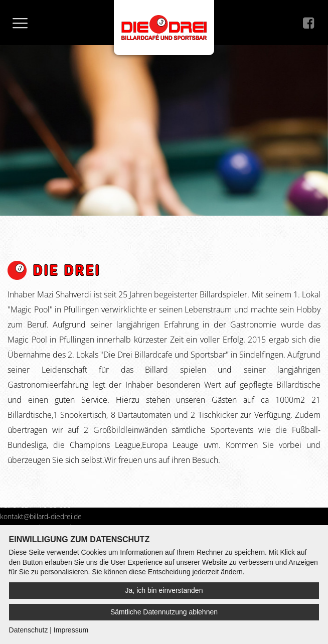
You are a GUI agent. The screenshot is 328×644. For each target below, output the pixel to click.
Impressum (71, 630)
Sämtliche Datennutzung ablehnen (164, 612)
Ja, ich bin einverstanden (164, 590)
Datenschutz (29, 630)
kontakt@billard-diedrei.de (41, 516)
